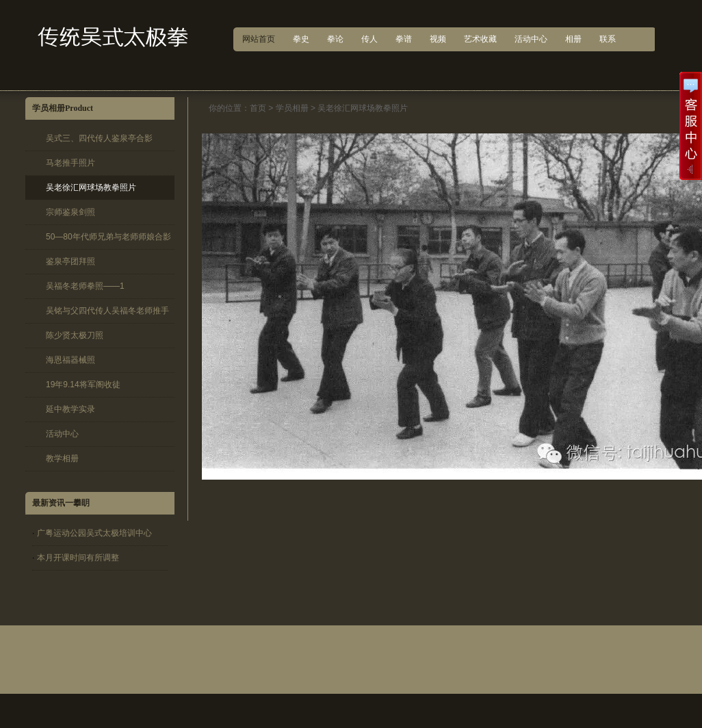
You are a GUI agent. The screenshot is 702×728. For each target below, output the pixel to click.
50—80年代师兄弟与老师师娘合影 (108, 237)
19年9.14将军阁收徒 (83, 385)
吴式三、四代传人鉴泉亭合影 (99, 138)
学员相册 (292, 108)
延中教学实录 (70, 409)
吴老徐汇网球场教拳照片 (91, 187)
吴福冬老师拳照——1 (85, 286)
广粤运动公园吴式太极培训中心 (94, 533)
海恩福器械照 (70, 360)
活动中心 (62, 434)
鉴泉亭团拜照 (70, 261)
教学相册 (62, 458)
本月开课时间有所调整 (78, 558)
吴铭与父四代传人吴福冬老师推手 (107, 311)
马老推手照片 (70, 163)
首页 (258, 108)
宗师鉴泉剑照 (70, 212)
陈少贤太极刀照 (75, 335)
